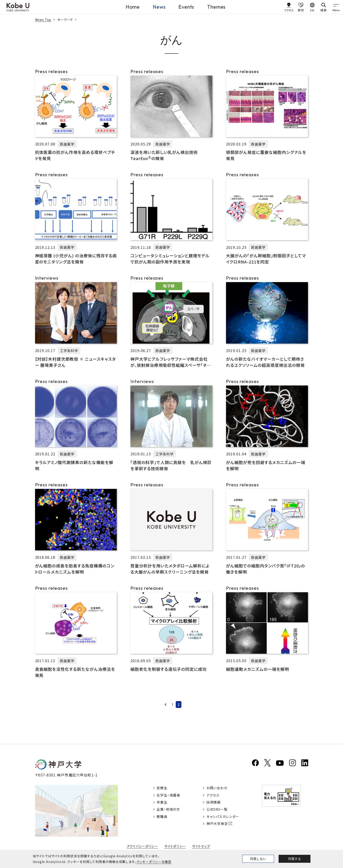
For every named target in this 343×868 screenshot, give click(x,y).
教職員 (163, 820)
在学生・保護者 (170, 797)
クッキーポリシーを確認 (154, 862)
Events (186, 7)
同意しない (258, 859)
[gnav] (336, 7)
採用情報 (216, 804)
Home (130, 7)
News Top (43, 20)
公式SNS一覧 (220, 812)
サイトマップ (201, 847)
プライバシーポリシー (142, 847)
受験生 (163, 789)
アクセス (215, 797)
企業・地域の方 (170, 812)
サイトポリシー (175, 847)
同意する (295, 859)
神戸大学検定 (220, 827)
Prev (165, 705)
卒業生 (163, 804)
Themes (217, 7)
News (158, 7)
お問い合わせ (220, 789)
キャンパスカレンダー (226, 820)
